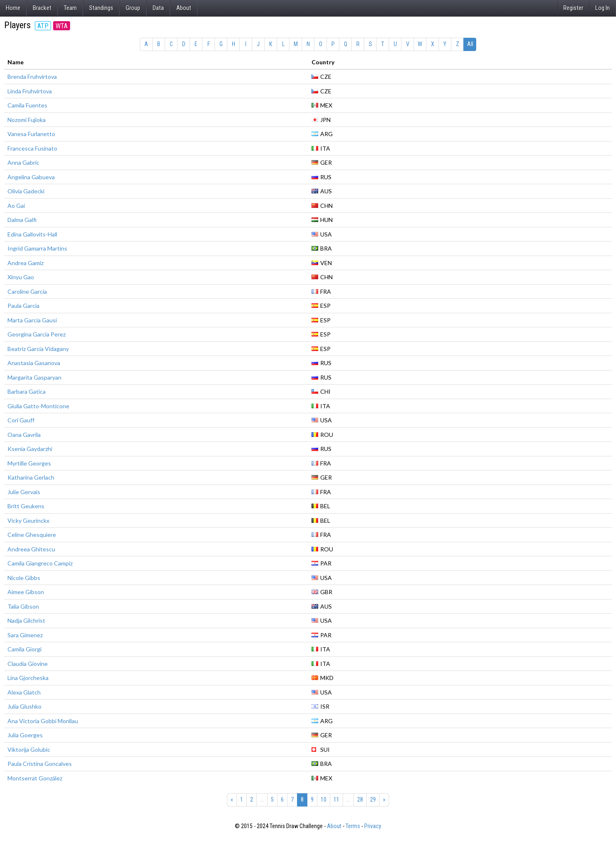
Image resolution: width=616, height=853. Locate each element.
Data (158, 8)
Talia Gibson (23, 606)
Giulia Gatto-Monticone (38, 406)
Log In (603, 8)
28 (360, 799)
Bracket (42, 8)
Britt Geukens (26, 506)
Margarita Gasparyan (34, 377)
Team (70, 8)
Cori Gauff (21, 420)
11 (336, 799)
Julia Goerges (25, 735)
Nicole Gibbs (24, 578)
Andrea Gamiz (26, 263)
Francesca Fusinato (32, 148)
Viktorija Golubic (29, 749)
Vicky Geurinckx (28, 520)
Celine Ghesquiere (32, 535)
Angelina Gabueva (31, 177)
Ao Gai (16, 206)
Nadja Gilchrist (26, 620)
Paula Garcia (23, 306)
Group (133, 8)
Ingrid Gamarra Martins (37, 248)
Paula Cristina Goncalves (40, 764)
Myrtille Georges (29, 463)
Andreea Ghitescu (31, 549)
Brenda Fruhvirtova (32, 77)
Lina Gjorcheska (28, 678)
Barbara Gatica (27, 391)
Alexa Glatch (24, 692)
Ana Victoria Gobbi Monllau (43, 721)
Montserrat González (35, 778)
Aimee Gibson (26, 592)
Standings (101, 8)
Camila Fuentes (27, 105)
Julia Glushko (24, 706)
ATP (43, 26)
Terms (353, 826)
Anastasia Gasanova (34, 363)
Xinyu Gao (21, 277)
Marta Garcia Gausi (32, 320)
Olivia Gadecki (26, 191)
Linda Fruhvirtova (30, 91)
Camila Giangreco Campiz (40, 563)
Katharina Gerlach (31, 477)
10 (324, 799)
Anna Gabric (23, 162)
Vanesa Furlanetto (31, 134)
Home (13, 8)
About (184, 8)
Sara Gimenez (25, 635)
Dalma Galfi (22, 220)
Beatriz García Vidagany (38, 349)
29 (373, 799)
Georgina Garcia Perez (37, 334)
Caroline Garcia (27, 291)
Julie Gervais (24, 492)
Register (573, 8)
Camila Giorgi (24, 649)
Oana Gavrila (24, 435)
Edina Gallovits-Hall (32, 234)
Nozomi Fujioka (27, 120)
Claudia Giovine (28, 664)
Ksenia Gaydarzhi (30, 449)
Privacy (373, 826)
